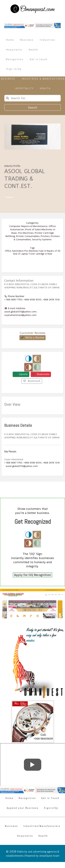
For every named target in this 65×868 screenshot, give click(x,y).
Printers (45, 236)
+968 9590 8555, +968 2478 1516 (42, 463)
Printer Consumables (28, 236)
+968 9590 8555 (32, 299)
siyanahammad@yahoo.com (20, 315)
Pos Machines (26, 233)
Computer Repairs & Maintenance (28, 226)
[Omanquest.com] (32, 9)
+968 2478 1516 (51, 299)
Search (33, 107)
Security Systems (42, 239)
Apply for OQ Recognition (32, 575)
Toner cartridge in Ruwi (40, 254)
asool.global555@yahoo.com (20, 312)
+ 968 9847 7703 (13, 299)
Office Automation (14, 251)
